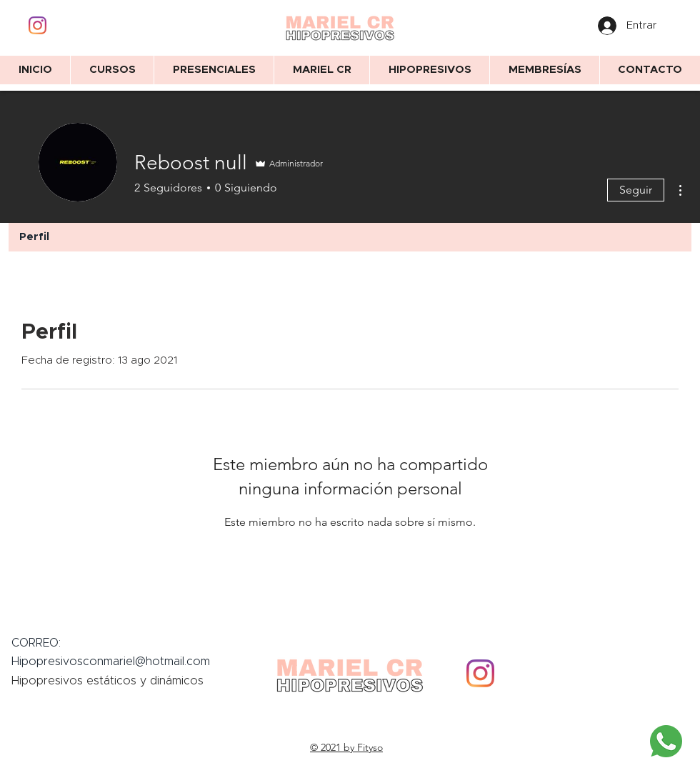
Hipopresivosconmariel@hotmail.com (111, 662)
